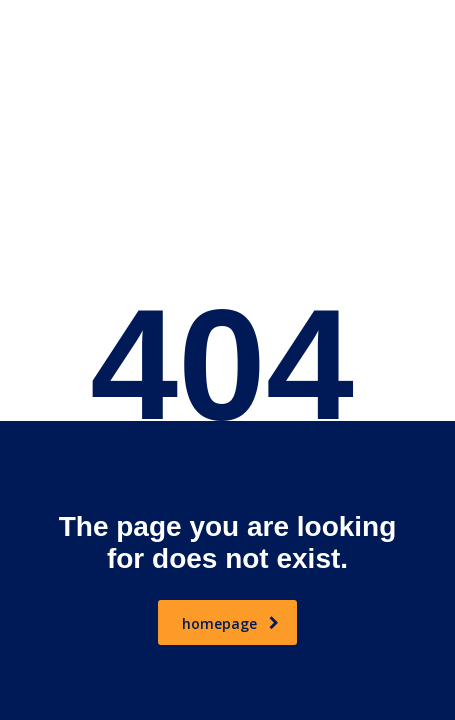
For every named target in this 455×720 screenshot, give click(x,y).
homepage (230, 623)
